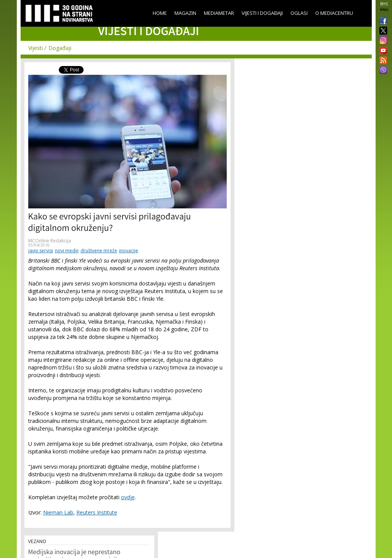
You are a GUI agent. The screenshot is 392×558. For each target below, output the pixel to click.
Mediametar (219, 13)
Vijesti (35, 48)
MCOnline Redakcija (50, 241)
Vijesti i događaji (262, 13)
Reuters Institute (97, 512)
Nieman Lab (58, 512)
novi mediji (67, 251)
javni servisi (41, 251)
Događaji (60, 48)
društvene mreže (99, 251)
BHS (384, 4)
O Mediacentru (334, 13)
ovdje (128, 497)
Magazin (185, 13)
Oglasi (299, 13)
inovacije (129, 251)
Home (160, 13)
